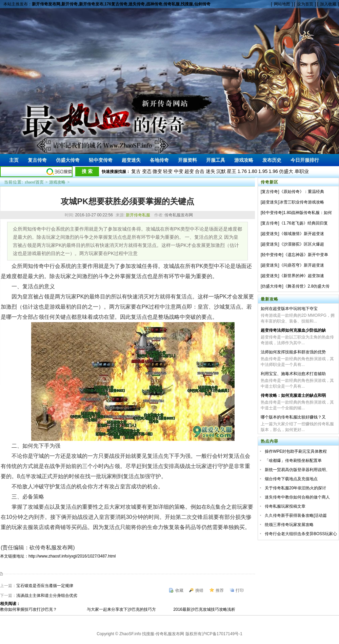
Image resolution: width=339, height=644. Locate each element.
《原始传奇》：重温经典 (302, 192)
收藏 (179, 590)
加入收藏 (328, 4)
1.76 (242, 171)
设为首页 (305, 4)
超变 (189, 171)
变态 (147, 171)
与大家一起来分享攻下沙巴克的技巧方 (121, 609)
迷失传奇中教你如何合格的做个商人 (297, 497)
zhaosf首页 (34, 182)
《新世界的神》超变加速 (302, 276)
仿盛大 (286, 171)
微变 (157, 171)
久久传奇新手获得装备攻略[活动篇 (296, 515)
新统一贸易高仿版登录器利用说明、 (297, 470)
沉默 (221, 171)
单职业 (302, 171)
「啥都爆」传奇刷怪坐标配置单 (293, 461)
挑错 (199, 590)
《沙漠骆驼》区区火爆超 (302, 244)
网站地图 (282, 4)
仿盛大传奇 (272, 286)
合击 (200, 171)
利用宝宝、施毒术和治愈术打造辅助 (293, 374)
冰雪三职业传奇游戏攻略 (302, 202)
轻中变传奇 (272, 213)
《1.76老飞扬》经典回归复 (304, 223)
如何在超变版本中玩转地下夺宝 (289, 309)
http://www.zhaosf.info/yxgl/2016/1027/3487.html (72, 556)
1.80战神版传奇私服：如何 (308, 213)
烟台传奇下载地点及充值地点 (291, 479)
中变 (179, 171)
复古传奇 (270, 192)
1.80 (252, 171)
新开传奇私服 (138, 215)
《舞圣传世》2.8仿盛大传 (307, 286)
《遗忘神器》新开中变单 (306, 255)
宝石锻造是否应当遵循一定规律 (45, 586)
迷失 (211, 171)
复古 (136, 171)
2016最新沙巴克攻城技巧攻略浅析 (204, 609)
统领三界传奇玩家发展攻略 (289, 525)
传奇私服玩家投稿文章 (285, 506)
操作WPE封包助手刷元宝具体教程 (296, 451)
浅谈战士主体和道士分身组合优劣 (47, 596)
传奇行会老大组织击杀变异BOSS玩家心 (301, 534)
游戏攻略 (57, 182)
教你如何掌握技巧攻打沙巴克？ (28, 609)
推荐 (220, 590)
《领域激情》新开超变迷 (302, 234)
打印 (240, 590)
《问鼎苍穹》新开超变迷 (302, 265)
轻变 (168, 171)
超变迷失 (270, 202)
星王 (232, 171)
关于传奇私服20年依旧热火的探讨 (295, 488)
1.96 (273, 171)
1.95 (263, 171)
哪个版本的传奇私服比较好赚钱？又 (293, 417)
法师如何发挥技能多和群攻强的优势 (293, 352)
